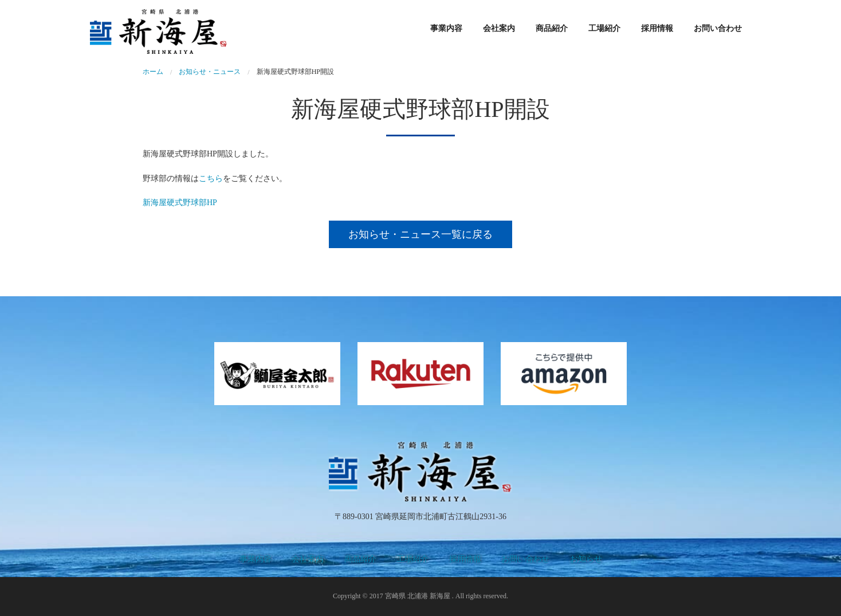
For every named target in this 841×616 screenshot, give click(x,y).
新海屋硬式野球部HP (180, 203)
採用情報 (657, 28)
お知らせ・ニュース (210, 72)
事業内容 (446, 28)
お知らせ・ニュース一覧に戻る (421, 234)
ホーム (153, 72)
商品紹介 (552, 28)
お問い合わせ (718, 28)
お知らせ (586, 559)
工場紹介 (604, 28)
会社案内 (499, 28)
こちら (211, 178)
